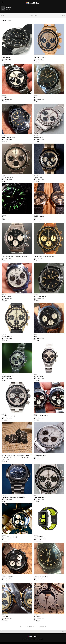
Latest (4, 21)
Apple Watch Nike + (39, 537)
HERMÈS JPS (38, 177)
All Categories (33, 15)
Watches (5, 62)
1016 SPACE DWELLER (41, 577)
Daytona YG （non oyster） (10, 537)
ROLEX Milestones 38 (40, 296)
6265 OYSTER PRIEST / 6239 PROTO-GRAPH (15, 257)
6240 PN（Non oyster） (9, 416)
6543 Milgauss (6, 58)
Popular (9, 21)
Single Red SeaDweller (8, 137)
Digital (37, 541)
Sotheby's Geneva (39, 376)
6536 (35, 97)
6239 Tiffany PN (38, 137)
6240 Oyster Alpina (7, 177)
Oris (3, 217)
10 (43, 627)
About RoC (35, 639)
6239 (35, 336)
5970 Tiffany (37, 617)
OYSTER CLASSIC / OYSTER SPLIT (44, 257)
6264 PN (4, 97)
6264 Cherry (5, 617)
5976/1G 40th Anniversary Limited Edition (14, 497)
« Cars (3, 15)
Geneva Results (6, 296)
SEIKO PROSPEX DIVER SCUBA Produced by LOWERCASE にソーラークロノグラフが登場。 (16, 456)
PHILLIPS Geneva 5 (40, 58)
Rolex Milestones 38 (8, 376)
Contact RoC (41, 639)
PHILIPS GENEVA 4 (40, 497)
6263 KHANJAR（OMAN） (42, 416)
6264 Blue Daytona (7, 577)
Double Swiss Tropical (40, 456)
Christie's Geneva (7, 336)
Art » (64, 15)
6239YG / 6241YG (39, 217)
